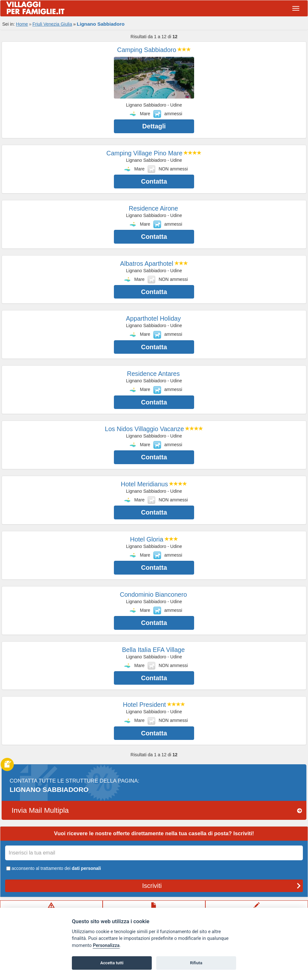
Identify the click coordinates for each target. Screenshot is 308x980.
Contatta (154, 181)
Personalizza (106, 945)
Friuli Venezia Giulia (52, 24)
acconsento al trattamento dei (53, 868)
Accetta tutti (112, 963)
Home (22, 24)
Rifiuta (196, 963)
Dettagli (154, 126)
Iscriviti (222, 886)
